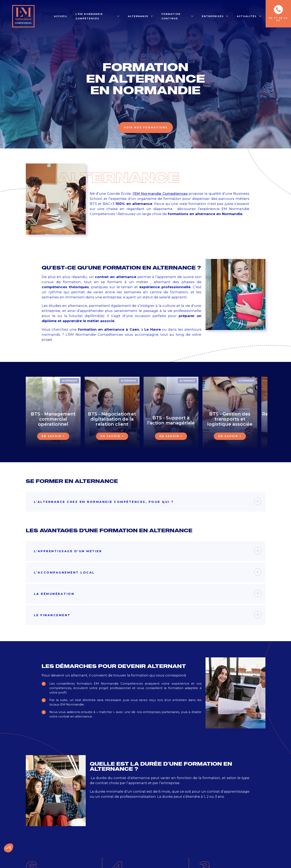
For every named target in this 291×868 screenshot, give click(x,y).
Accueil (61, 16)
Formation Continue (171, 16)
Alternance (138, 16)
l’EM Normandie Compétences (160, 194)
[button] (9, 848)
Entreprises (213, 16)
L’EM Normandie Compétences (89, 16)
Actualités (247, 16)
